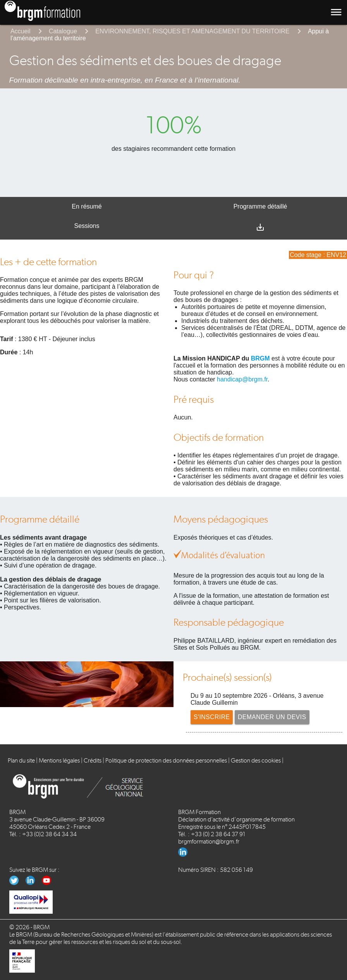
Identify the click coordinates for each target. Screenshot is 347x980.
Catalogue (63, 31)
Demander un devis (273, 717)
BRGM (260, 358)
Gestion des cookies (256, 760)
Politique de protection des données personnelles (166, 760)
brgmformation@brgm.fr (209, 841)
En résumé (87, 206)
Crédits (93, 760)
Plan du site (21, 760)
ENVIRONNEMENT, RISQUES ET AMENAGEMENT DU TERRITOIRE (192, 31)
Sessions (87, 226)
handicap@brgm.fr (242, 379)
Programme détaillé (260, 206)
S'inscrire (212, 717)
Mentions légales (59, 760)
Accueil (21, 31)
